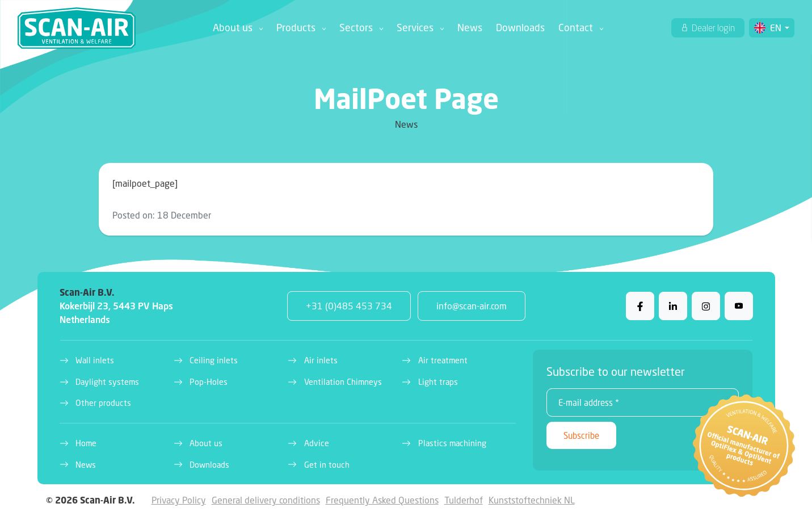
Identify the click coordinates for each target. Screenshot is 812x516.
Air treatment (443, 360)
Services (415, 28)
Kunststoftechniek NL (532, 500)
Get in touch (327, 465)
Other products (103, 403)
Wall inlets (95, 360)
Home (86, 443)
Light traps (438, 382)
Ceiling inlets (214, 360)
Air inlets (321, 360)
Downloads (520, 28)
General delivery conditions (266, 500)
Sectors (356, 28)
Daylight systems (107, 382)
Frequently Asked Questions (382, 500)
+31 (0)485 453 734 (349, 306)
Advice (317, 443)
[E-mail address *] (643, 402)
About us (233, 28)
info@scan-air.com (472, 306)
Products (296, 28)
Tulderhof (464, 500)
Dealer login (712, 28)
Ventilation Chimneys (343, 382)
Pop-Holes (209, 382)
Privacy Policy (179, 500)
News (470, 28)
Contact (576, 28)
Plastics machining (452, 443)
